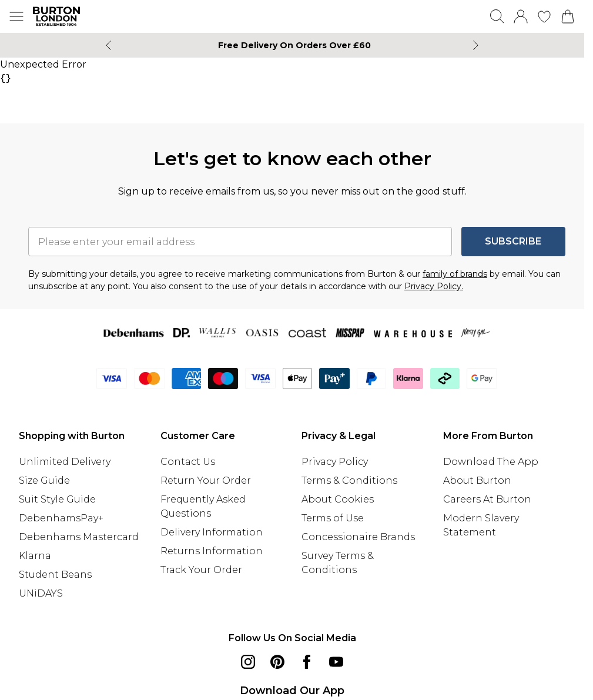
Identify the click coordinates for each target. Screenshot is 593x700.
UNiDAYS (41, 593)
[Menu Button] (16, 16)
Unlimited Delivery (65, 462)
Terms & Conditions (349, 480)
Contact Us (188, 462)
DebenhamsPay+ (61, 518)
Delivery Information (212, 532)
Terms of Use (333, 518)
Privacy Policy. (434, 286)
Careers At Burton (487, 499)
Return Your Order (206, 480)
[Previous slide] (108, 45)
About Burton (477, 480)
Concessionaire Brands (358, 537)
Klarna (35, 556)
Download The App (491, 462)
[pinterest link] (277, 662)
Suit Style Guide (57, 499)
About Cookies (338, 499)
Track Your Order (201, 570)
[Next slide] (476, 45)
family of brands (455, 274)
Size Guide (44, 480)
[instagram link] (248, 662)
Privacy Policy (335, 462)
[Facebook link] (307, 662)
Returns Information (212, 551)
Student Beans (55, 575)
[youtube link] (336, 662)
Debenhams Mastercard (79, 537)
